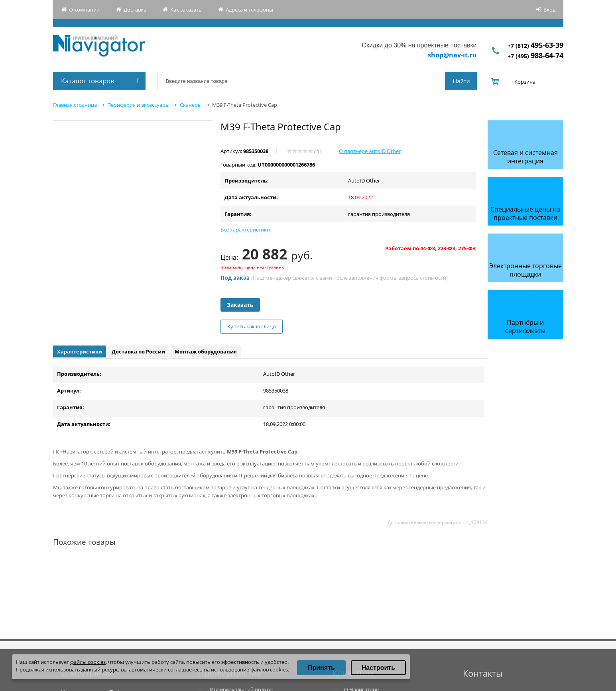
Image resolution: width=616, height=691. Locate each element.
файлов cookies (269, 669)
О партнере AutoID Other (370, 151)
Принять (321, 668)
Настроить (378, 668)
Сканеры (191, 105)
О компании (84, 10)
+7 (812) (535, 46)
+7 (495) (535, 56)
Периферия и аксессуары (138, 105)
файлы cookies (88, 662)
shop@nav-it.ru (452, 55)
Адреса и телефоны (249, 10)
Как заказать (186, 10)
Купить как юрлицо (252, 326)
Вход (549, 10)
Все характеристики (245, 230)
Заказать (240, 305)
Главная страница (75, 105)
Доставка (135, 10)
